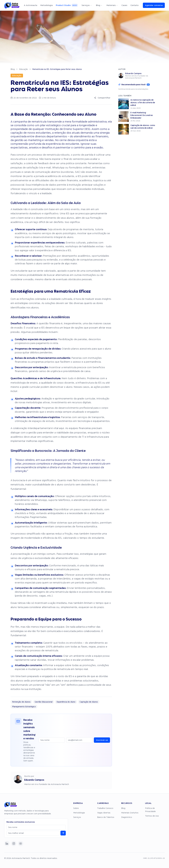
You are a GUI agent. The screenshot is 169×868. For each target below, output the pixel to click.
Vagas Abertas (104, 813)
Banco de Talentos (106, 817)
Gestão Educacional (44, 702)
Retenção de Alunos (21, 702)
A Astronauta (31, 5)
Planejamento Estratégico (24, 707)
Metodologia (47, 5)
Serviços (87, 5)
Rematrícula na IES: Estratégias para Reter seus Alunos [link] (57, 69)
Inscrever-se (102, 740)
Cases (124, 5)
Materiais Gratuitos (130, 813)
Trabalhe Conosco (105, 808)
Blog (99, 5)
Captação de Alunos (89, 702)
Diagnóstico (127, 817)
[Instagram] (14, 844)
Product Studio (67, 5)
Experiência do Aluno (66, 702)
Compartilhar (102, 98)
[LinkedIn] (7, 844)
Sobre (76, 808)
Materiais (112, 5)
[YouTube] (21, 844)
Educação (24, 69)
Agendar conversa (154, 5)
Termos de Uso (152, 816)
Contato (134, 5)
